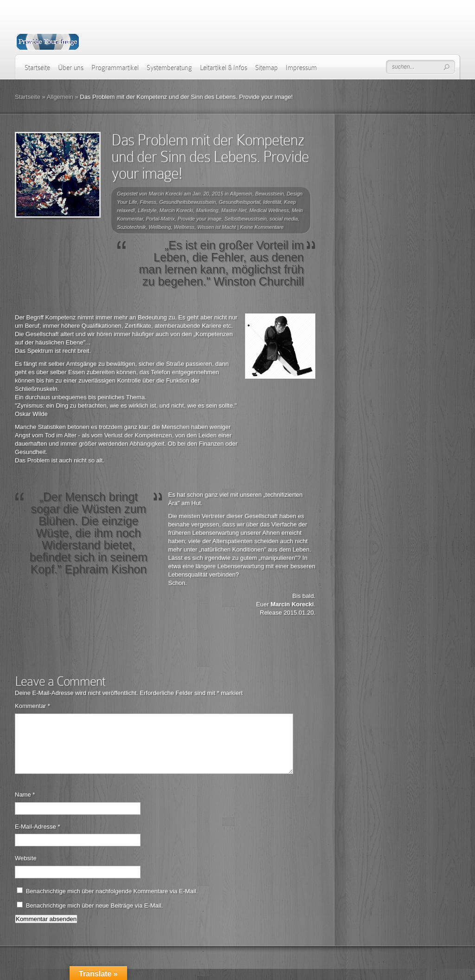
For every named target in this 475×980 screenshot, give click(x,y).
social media (284, 219)
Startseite (37, 68)
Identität (272, 202)
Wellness (184, 227)
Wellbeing (160, 227)
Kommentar (32, 706)
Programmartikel (115, 68)
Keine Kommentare (262, 227)
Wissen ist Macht (216, 227)
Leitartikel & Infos (224, 68)
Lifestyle (147, 210)
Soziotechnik (131, 227)
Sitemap (266, 68)
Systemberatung (169, 68)
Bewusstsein (270, 194)
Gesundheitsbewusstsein (187, 202)
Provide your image (200, 219)
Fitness (148, 202)
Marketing (207, 210)
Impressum (301, 68)
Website (26, 869)
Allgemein (60, 97)
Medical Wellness (269, 210)
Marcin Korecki (166, 194)
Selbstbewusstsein (246, 219)
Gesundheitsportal (240, 202)
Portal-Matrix (160, 219)
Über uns (71, 68)
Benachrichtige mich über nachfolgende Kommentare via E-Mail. (112, 902)
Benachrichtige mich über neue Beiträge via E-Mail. (95, 917)
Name (25, 806)
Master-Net (234, 210)
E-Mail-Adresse (38, 838)
